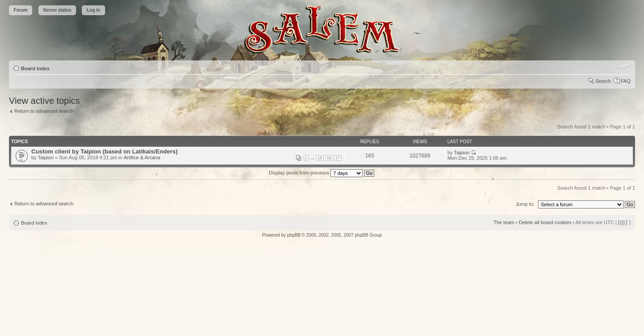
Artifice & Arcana (142, 157)
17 (338, 158)
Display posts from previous (322, 173)
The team (504, 222)
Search (603, 81)
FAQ (626, 81)
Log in (93, 10)
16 (329, 158)
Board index (35, 68)
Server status (57, 10)
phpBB (294, 235)
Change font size (624, 67)
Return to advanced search (44, 111)
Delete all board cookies (545, 222)
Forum (21, 10)
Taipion (46, 157)
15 (320, 158)
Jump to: (525, 204)
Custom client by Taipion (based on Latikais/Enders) (104, 151)
